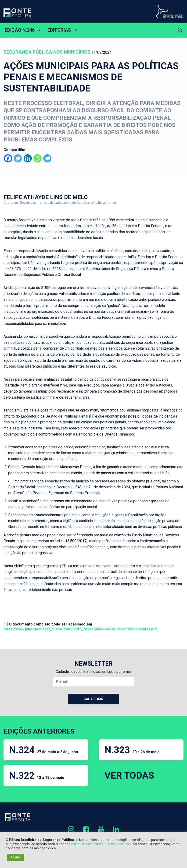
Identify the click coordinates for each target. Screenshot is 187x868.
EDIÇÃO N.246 (20, 30)
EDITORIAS (59, 30)
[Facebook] (8, 158)
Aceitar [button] (16, 857)
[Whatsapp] (38, 158)
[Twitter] (18, 158)
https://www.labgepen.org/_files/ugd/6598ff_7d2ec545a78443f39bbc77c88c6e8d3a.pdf (80, 629)
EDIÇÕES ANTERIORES (39, 731)
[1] (92, 416)
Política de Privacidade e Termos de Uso (100, 844)
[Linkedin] (28, 158)
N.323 (132, 750)
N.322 (37, 776)
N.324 (44, 750)
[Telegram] (47, 158)
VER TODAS (129, 775)
